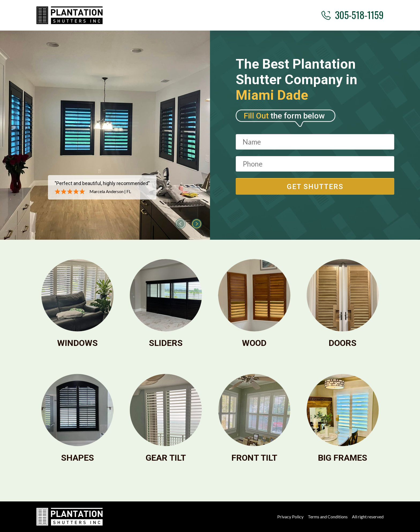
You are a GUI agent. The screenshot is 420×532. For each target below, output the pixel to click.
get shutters (315, 187)
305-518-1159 (352, 15)
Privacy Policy (290, 517)
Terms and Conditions (328, 517)
